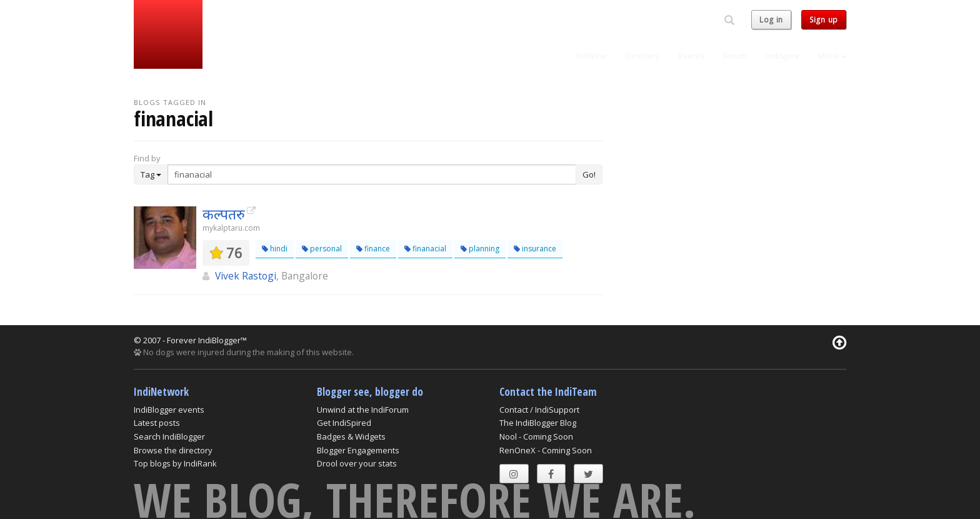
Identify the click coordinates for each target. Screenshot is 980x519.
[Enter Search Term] (372, 174)
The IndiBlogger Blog (538, 423)
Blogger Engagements (358, 450)
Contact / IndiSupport (539, 410)
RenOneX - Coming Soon (546, 450)
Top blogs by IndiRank (175, 463)
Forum (735, 56)
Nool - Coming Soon (536, 436)
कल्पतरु (224, 214)
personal (322, 249)
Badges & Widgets (351, 436)
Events (692, 56)
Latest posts (157, 423)
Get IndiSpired (344, 423)
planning (480, 249)
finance (373, 249)
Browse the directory (173, 450)
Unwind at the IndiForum (363, 410)
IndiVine (592, 56)
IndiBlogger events (169, 410)
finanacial (425, 249)
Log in (771, 20)
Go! (589, 174)
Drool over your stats (357, 463)
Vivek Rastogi (246, 276)
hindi (275, 249)
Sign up (824, 20)
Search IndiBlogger (169, 436)
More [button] (832, 56)
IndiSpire (782, 56)
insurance (535, 249)
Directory (643, 56)
